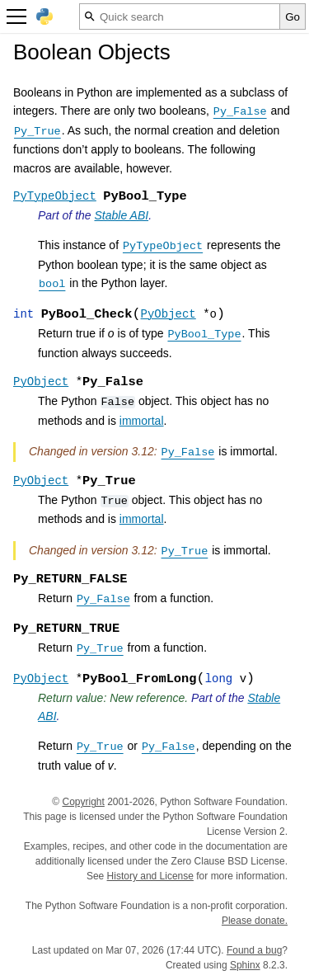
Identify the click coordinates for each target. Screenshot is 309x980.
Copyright (83, 802)
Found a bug (254, 950)
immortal (142, 421)
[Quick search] (180, 16)
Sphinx (245, 965)
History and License (150, 876)
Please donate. (255, 921)
